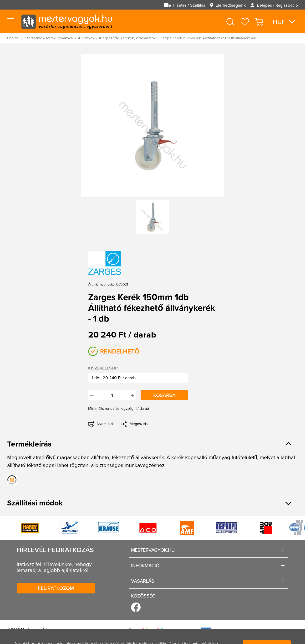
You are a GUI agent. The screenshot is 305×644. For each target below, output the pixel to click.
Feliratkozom (56, 588)
